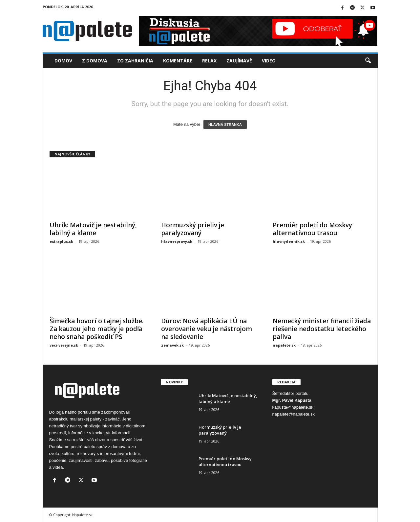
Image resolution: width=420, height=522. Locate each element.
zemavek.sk (172, 345)
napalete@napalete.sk (294, 414)
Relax (209, 61)
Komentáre (178, 61)
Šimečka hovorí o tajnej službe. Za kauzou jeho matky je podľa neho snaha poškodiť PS (96, 329)
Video (269, 61)
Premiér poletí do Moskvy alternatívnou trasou (312, 229)
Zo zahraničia (135, 61)
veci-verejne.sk (64, 345)
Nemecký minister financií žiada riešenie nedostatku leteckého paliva (322, 329)
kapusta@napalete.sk (293, 407)
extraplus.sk (61, 241)
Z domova (95, 61)
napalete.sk (284, 345)
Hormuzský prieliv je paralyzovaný (193, 229)
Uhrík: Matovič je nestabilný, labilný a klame (93, 229)
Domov (63, 61)
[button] (368, 61)
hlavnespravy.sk (177, 241)
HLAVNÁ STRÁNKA (225, 125)
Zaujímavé (239, 61)
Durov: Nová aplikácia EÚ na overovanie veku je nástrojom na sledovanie (207, 329)
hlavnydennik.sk (289, 241)
